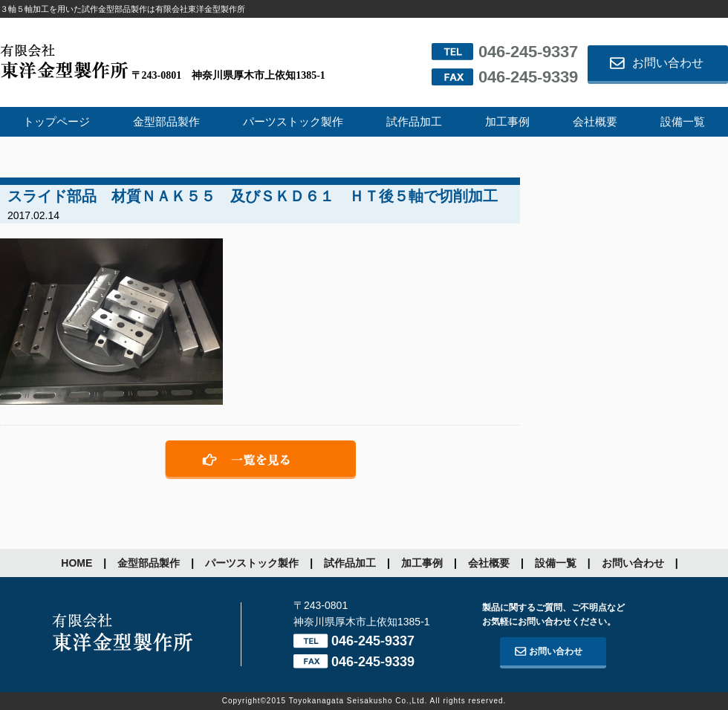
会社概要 (595, 122)
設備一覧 (683, 122)
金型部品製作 (166, 122)
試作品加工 (414, 122)
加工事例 (507, 122)
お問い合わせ (668, 63)
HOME (77, 563)
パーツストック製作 (293, 122)
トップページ (56, 122)
